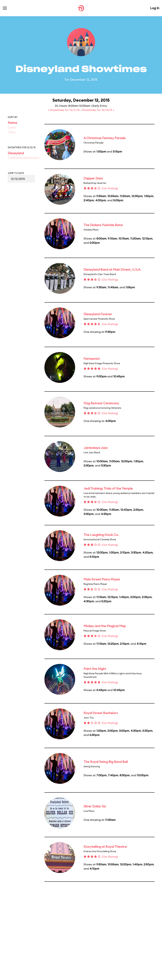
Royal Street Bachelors (101, 713)
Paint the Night (95, 669)
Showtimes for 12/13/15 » (98, 110)
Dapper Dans (93, 178)
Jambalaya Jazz (96, 448)
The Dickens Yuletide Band (103, 225)
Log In (155, 8)
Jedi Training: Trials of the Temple (108, 488)
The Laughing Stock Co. (101, 535)
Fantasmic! (92, 359)
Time (11, 132)
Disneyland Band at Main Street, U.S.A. (112, 270)
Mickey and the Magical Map (105, 626)
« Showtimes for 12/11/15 (64, 110)
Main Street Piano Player (102, 579)
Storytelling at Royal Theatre (105, 847)
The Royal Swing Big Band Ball (106, 762)
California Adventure (23, 158)
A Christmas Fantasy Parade (105, 138)
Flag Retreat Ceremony (101, 403)
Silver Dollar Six (95, 806)
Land (11, 127)
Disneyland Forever (98, 314)
